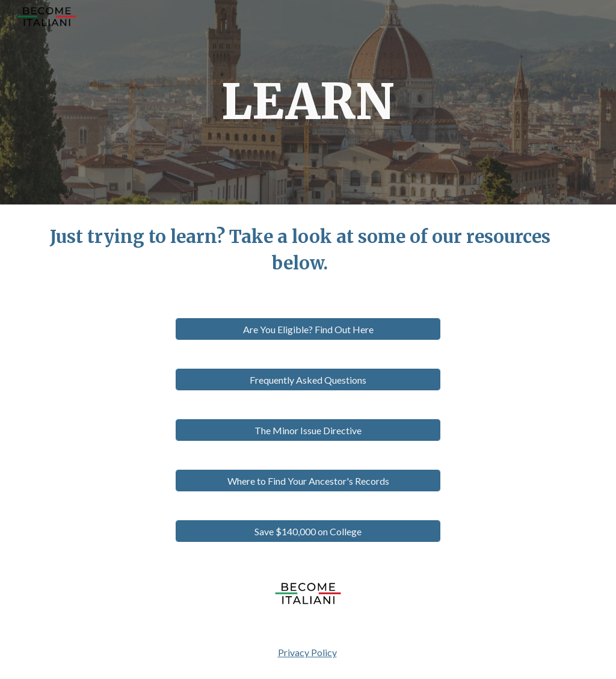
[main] (308, 102)
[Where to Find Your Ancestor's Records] (308, 481)
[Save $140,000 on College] (308, 531)
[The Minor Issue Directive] (308, 430)
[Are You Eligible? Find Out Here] (308, 329)
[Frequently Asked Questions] (308, 380)
